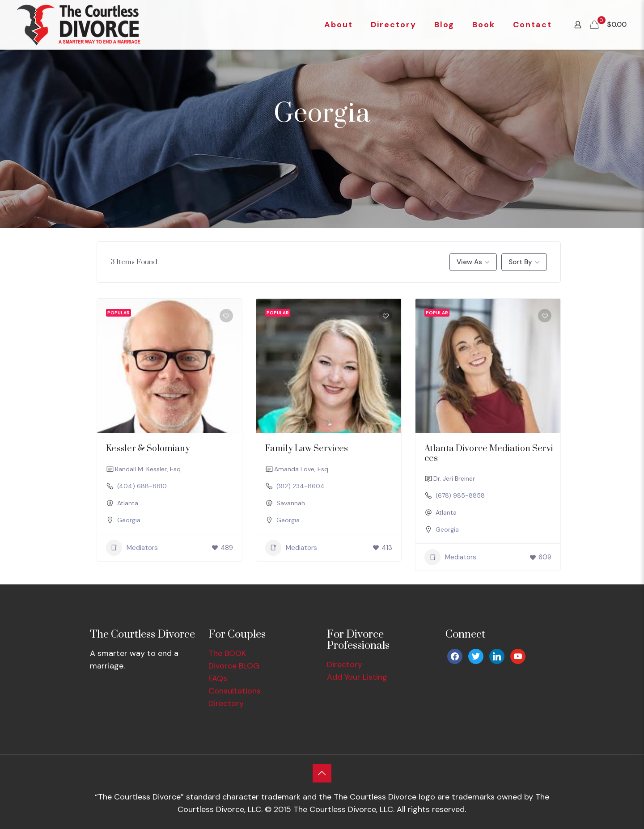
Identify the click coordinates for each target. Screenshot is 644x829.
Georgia (129, 520)
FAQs (218, 678)
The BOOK (227, 653)
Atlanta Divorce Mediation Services (489, 454)
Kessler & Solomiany (148, 449)
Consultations (235, 691)
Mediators (132, 548)
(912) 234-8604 (301, 486)
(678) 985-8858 (460, 495)
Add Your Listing (357, 677)
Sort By (520, 262)
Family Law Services (307, 449)
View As (469, 262)
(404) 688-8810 (142, 486)
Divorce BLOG (234, 666)
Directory (226, 703)
